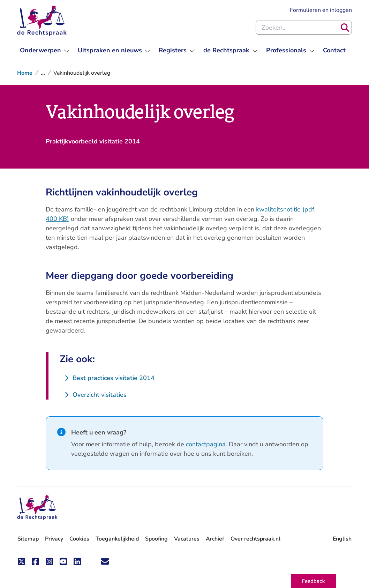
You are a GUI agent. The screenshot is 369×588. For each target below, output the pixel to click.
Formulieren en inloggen (321, 10)
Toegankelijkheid (117, 539)
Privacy (54, 539)
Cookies (79, 539)
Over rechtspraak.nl (255, 539)
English (342, 539)
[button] (314, 581)
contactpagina (206, 444)
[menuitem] (45, 50)
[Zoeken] (345, 28)
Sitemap (28, 539)
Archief (215, 539)
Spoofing (156, 539)
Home (25, 73)
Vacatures (187, 539)
